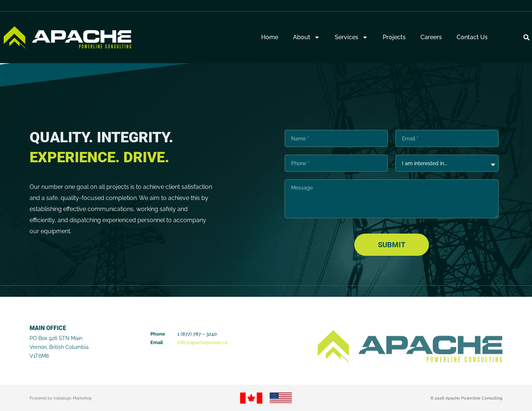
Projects (394, 37)
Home (270, 37)
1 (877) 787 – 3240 (197, 334)
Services (351, 37)
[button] (526, 37)
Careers (431, 37)
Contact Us (472, 37)
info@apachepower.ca (202, 342)
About (306, 37)
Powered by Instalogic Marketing (61, 398)
